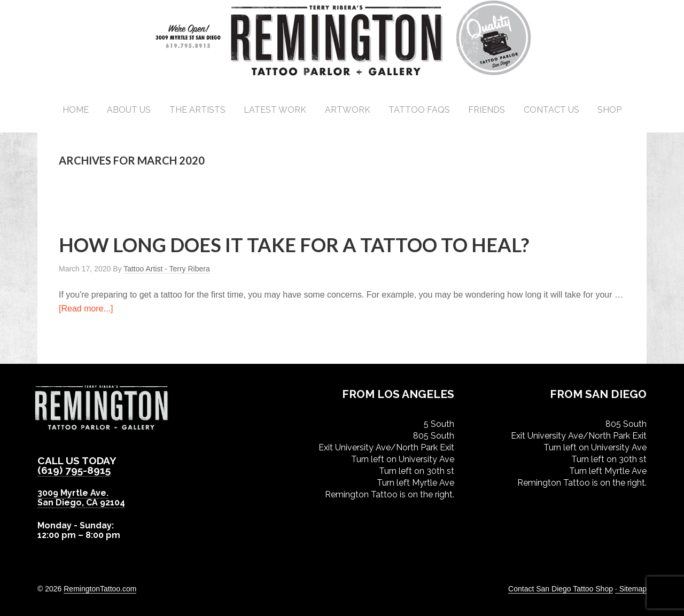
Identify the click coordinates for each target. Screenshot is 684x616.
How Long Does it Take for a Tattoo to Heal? (294, 245)
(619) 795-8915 (74, 470)
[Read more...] (86, 309)
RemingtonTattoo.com (100, 589)
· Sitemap (631, 589)
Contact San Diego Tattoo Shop (561, 589)
